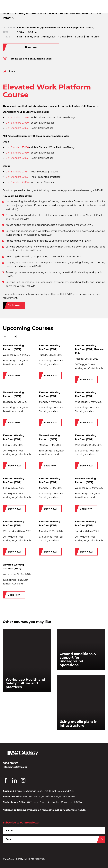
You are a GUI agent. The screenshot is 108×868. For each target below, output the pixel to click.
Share (9, 71)
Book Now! (14, 376)
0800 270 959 (11, 763)
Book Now (14, 305)
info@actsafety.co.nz (15, 767)
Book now (31, 47)
